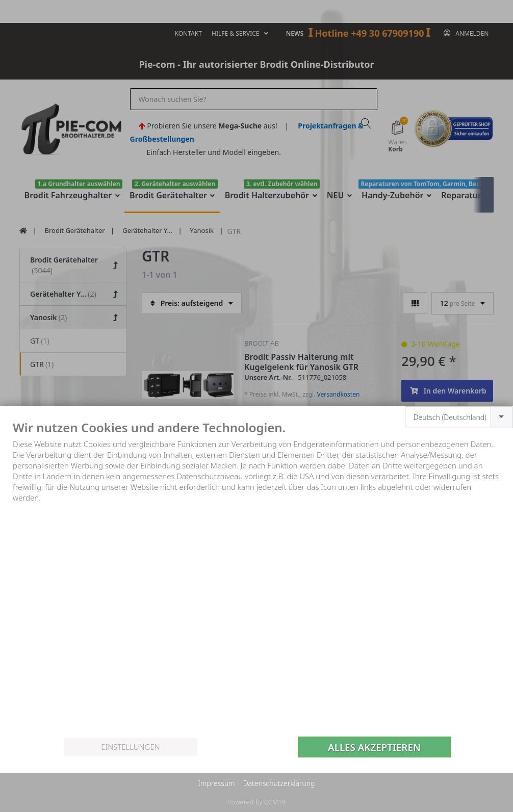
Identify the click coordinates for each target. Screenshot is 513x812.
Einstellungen (130, 747)
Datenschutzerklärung (279, 783)
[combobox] (459, 417)
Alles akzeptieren (374, 747)
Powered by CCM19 (256, 802)
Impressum (216, 783)
